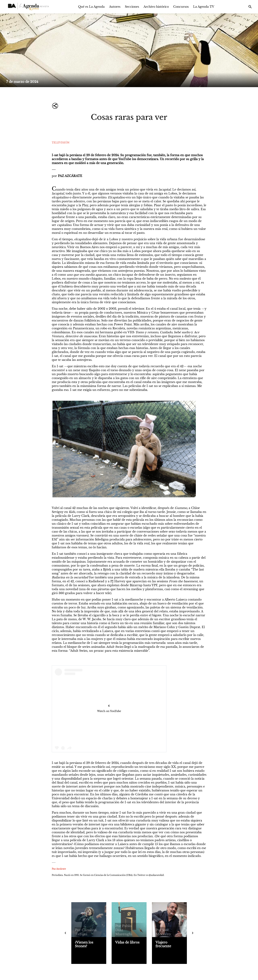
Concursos (181, 7)
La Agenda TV (204, 7)
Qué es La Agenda (91, 7)
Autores (115, 7)
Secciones (132, 7)
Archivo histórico (156, 7)
